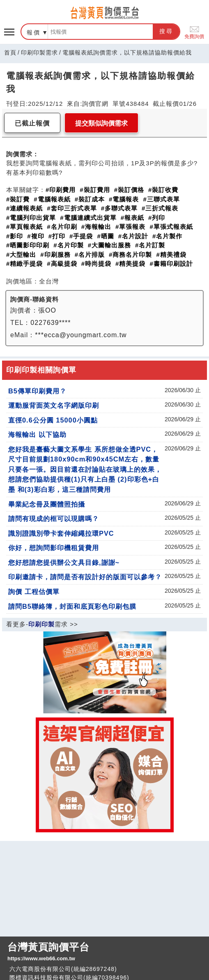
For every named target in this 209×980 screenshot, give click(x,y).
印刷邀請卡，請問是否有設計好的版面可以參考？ (85, 577)
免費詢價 (194, 32)
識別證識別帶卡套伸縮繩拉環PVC (61, 533)
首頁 (10, 53)
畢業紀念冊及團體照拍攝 (47, 504)
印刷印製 (41, 624)
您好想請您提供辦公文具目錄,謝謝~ (64, 562)
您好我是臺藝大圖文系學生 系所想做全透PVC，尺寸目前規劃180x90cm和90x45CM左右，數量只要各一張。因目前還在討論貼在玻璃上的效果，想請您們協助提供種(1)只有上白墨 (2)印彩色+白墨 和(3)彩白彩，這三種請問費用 (85, 469)
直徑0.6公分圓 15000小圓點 (53, 420)
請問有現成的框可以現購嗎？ (54, 519)
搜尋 (166, 31)
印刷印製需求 (39, 53)
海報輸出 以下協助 (37, 434)
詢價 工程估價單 (34, 592)
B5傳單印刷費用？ (37, 391)
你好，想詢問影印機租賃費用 (54, 548)
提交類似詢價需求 (101, 123)
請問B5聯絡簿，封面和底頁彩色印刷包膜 (72, 606)
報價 (34, 32)
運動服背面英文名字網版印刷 (54, 405)
